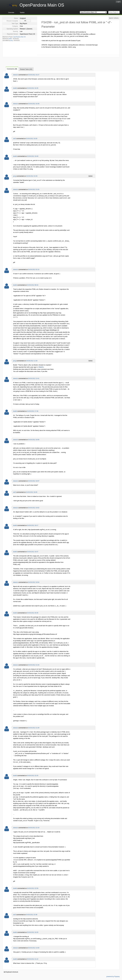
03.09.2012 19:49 (33, 156)
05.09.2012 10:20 (33, 932)
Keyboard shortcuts (11, 972)
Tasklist (22, 13)
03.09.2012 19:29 (32, 139)
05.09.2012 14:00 (34, 948)
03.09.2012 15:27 (34, 75)
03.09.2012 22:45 (32, 176)
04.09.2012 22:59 (33, 888)
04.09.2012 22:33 (34, 828)
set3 (14, 139)
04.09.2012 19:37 (33, 552)
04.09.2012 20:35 (33, 613)
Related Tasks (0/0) (26, 69)
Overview (11, 13)
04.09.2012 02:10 (34, 270)
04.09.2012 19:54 (34, 582)
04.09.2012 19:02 (34, 508)
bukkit (10, 39)
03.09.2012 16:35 (33, 88)
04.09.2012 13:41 (34, 378)
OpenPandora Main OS (19, 37)
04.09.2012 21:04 (34, 665)
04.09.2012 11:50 (32, 361)
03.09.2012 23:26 (34, 189)
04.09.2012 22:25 (33, 776)
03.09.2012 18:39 (34, 104)
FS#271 (41, 367)
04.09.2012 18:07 (34, 481)
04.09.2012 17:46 (33, 411)
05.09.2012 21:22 (33, 959)
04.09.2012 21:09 (34, 728)
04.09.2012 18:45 (32, 492)
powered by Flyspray (113, 977)
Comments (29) (12, 69)
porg (11, 40)
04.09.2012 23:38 (32, 915)
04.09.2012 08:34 (33, 285)
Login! (118, 2)
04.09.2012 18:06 (34, 440)
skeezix (15, 75)
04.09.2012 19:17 (33, 525)
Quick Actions (114, 18)
